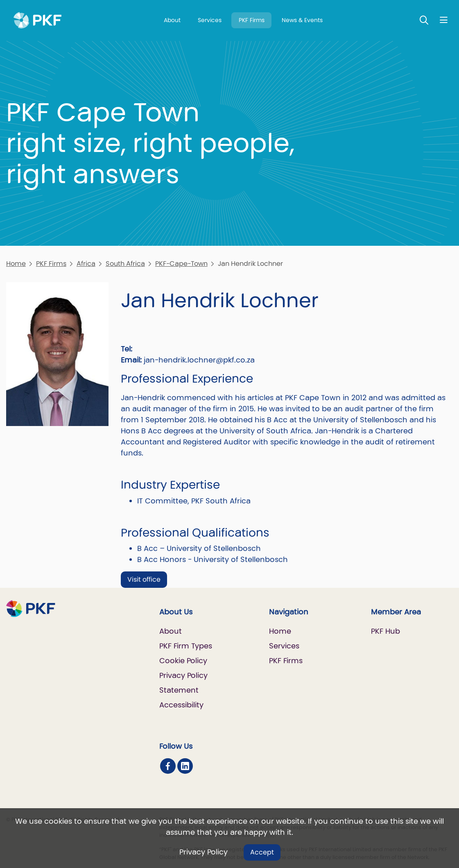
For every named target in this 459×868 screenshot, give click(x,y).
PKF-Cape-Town (181, 264)
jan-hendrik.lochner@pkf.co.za (199, 360)
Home (16, 264)
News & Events (302, 20)
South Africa (125, 264)
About (172, 20)
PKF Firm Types (186, 646)
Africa (86, 264)
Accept (262, 852)
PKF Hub (386, 631)
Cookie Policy (183, 661)
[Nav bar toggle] (444, 20)
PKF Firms (252, 20)
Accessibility (181, 705)
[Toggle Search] (424, 20)
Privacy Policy (203, 852)
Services (210, 20)
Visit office (144, 579)
